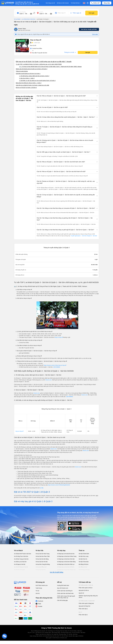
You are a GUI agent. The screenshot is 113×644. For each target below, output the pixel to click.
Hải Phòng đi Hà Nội (84, 570)
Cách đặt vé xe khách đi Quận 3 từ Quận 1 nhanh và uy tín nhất (32, 85)
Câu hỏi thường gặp (62, 600)
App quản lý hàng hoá (84, 606)
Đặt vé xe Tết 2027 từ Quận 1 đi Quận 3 (26, 88)
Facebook (41, 601)
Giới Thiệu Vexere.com (42, 585)
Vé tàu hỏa (39, 551)
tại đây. (42, 488)
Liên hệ (38, 593)
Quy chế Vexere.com (63, 588)
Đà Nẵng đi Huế (83, 567)
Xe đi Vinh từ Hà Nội (19, 570)
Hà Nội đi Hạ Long (84, 556)
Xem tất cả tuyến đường (56, 572)
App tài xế (81, 593)
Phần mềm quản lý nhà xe (86, 588)
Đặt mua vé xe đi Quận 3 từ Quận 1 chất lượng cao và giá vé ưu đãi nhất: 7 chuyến (44, 62)
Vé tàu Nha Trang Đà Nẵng (43, 564)
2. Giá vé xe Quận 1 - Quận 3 (27, 78)
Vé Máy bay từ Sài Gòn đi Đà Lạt (66, 564)
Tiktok (40, 604)
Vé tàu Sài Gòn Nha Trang (43, 554)
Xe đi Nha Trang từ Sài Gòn (21, 559)
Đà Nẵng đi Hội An (84, 564)
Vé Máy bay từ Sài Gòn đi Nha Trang (67, 556)
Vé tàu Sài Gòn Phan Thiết (43, 556)
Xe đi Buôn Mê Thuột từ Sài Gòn (23, 554)
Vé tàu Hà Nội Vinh (41, 570)
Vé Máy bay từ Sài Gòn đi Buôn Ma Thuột (66, 570)
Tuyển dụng (39, 588)
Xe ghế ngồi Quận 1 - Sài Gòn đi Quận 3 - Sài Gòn (84, 236)
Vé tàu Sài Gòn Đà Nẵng (42, 559)
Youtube (40, 606)
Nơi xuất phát (23, 12)
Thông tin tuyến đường (22, 71)
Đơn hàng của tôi (50, 3)
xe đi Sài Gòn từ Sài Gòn (28, 19)
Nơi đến (41, 12)
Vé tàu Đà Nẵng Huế (41, 567)
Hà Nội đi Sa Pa (83, 559)
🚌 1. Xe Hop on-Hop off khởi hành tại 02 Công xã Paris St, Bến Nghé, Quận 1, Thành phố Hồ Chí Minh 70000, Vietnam (50, 67)
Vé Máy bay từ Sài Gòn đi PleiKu (66, 567)
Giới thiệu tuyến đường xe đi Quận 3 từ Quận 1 (28, 74)
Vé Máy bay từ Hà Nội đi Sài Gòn (66, 554)
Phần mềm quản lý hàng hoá (86, 603)
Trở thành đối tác (76, 3)
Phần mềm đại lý (83, 609)
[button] (67, 96)
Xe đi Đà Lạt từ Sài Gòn (20, 562)
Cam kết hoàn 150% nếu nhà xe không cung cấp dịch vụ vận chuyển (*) (26, 3)
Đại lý (80, 612)
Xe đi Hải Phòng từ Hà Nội (21, 567)
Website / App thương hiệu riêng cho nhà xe (88, 597)
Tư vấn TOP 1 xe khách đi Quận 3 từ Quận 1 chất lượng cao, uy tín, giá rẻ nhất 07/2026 (39, 64)
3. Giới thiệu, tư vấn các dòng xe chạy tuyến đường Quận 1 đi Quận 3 (37, 81)
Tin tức (37, 591)
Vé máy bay (61, 551)
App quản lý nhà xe (84, 590)
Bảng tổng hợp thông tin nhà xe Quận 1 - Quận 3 (29, 83)
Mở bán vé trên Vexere (63, 3)
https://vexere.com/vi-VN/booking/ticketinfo (59, 485)
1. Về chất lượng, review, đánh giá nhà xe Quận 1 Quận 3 (34, 76)
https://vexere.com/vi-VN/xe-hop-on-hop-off (55, 365)
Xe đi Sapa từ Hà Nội (20, 564)
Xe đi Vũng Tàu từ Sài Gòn (21, 556)
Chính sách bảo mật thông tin (65, 591)
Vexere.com (48, 380)
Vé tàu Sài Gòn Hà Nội (42, 562)
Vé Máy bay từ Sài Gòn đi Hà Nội (66, 559)
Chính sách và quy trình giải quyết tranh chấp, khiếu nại (66, 597)
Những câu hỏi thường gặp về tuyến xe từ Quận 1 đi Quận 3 (32, 69)
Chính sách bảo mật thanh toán (65, 593)
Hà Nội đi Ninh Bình (84, 554)
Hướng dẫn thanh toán (63, 585)
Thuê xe (82, 551)
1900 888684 (57, 367)
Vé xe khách (17, 19)
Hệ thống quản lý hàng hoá (87, 601)
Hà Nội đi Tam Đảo (84, 562)
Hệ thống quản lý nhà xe (86, 585)
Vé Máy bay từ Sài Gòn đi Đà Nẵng (66, 562)
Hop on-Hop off (59, 337)
